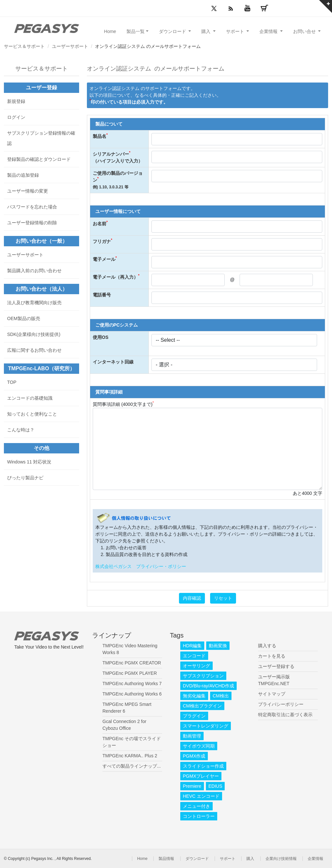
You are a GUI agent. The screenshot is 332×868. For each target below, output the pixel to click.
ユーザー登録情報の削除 (32, 223)
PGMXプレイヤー (201, 776)
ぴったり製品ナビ (25, 478)
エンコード (194, 656)
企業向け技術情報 (281, 859)
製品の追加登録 (23, 175)
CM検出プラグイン (202, 706)
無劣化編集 (194, 696)
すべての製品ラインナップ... (132, 766)
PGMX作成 (194, 756)
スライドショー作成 (203, 766)
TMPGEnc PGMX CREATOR (132, 663)
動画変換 (218, 646)
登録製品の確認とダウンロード (39, 159)
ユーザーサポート (70, 46)
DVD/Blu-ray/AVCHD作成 (208, 686)
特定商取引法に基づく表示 (285, 715)
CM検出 (221, 696)
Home (110, 31)
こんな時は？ (21, 430)
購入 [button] (207, 31)
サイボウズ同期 (199, 746)
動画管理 (192, 736)
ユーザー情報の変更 (28, 191)
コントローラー (199, 816)
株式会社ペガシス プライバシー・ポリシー (141, 566)
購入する (267, 646)
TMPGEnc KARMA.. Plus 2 (130, 756)
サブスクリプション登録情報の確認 (41, 138)
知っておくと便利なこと (32, 414)
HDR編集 (192, 646)
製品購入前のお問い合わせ (34, 271)
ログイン (16, 117)
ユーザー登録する (276, 666)
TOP (12, 382)
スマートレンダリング (206, 726)
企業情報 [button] (269, 31)
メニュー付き (196, 806)
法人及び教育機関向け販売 (34, 303)
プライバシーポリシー (281, 704)
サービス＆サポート (24, 46)
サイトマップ (272, 694)
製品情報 (166, 859)
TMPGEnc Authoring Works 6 (132, 694)
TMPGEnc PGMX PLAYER (130, 673)
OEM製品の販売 (24, 318)
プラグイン (194, 716)
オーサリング (196, 666)
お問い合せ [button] (305, 31)
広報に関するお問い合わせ (34, 350)
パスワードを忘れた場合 (32, 207)
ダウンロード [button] (173, 31)
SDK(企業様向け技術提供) (34, 334)
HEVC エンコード (201, 796)
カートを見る (272, 656)
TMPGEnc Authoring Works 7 (132, 684)
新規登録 (16, 101)
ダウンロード (197, 859)
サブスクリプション (203, 676)
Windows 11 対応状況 (29, 462)
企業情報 (315, 859)
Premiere (192, 786)
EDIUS (215, 786)
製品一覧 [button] (136, 31)
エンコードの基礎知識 (30, 398)
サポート (228, 859)
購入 (250, 859)
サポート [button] (236, 31)
